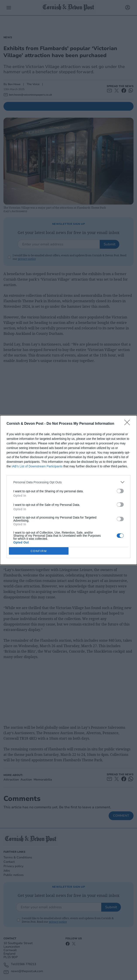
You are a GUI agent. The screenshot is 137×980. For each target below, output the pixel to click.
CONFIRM (39, 551)
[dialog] (68, 490)
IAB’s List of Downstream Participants (37, 466)
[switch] (120, 491)
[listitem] (68, 482)
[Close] (128, 424)
